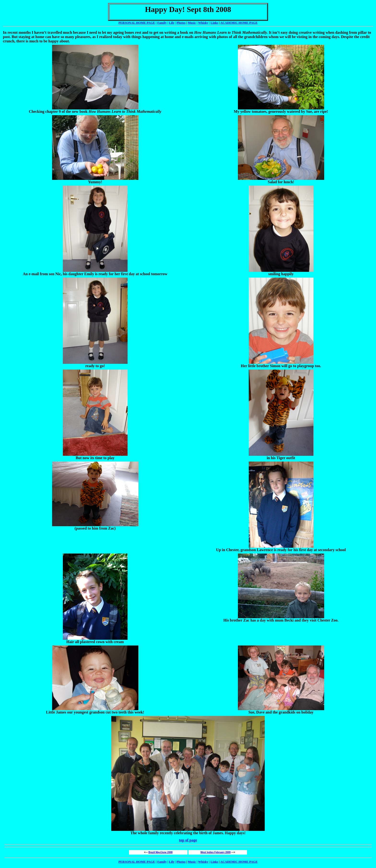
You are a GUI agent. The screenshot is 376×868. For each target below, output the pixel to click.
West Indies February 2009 (216, 852)
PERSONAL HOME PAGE (137, 23)
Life (171, 23)
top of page (188, 840)
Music (192, 23)
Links (214, 23)
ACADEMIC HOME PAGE (239, 862)
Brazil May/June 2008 (161, 852)
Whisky (203, 23)
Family (162, 23)
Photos (181, 23)
